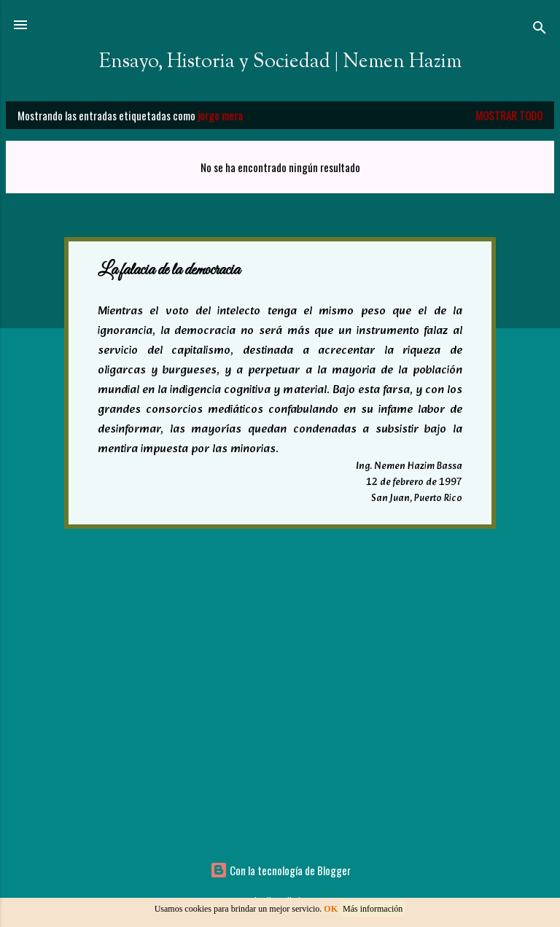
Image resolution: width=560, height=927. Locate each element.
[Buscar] (540, 30)
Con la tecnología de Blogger (280, 870)
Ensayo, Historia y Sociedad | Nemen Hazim (280, 62)
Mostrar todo (509, 115)
